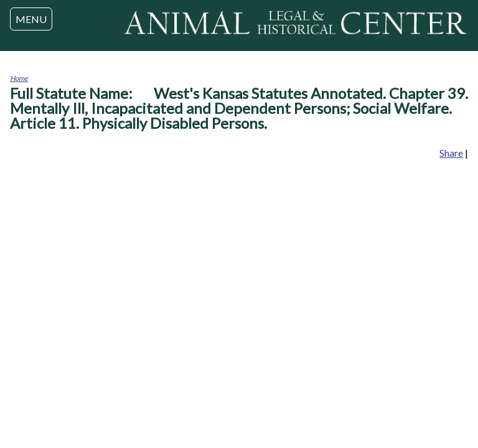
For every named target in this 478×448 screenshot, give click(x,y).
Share (451, 153)
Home (19, 78)
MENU (31, 19)
